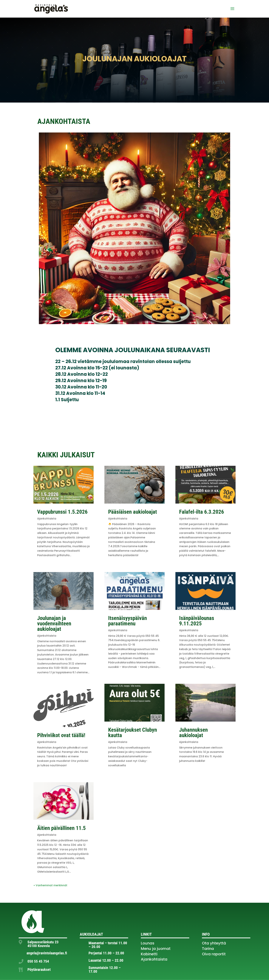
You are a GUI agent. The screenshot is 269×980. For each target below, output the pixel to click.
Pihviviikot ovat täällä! (61, 735)
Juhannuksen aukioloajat (193, 733)
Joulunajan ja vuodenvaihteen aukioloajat (54, 624)
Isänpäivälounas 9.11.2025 (197, 621)
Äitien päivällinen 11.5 (61, 828)
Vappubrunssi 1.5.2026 (62, 512)
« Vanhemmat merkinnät (50, 885)
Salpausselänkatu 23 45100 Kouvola (43, 944)
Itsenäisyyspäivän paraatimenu (127, 621)
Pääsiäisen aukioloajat (133, 512)
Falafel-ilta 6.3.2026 (202, 512)
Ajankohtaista (47, 519)
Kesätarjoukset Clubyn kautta (133, 733)
